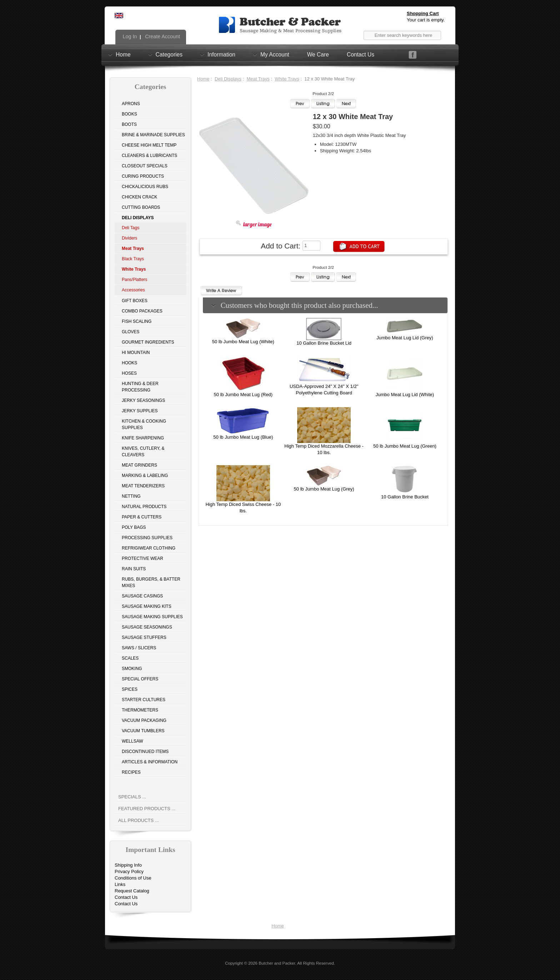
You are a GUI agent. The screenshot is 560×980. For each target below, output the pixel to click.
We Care (318, 55)
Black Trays (133, 259)
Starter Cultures (144, 700)
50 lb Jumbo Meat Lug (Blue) (243, 437)
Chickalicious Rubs (145, 187)
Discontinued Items (145, 752)
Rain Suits (134, 569)
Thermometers (140, 710)
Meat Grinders (139, 465)
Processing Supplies (147, 538)
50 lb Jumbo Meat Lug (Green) (405, 446)
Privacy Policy (129, 871)
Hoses (129, 373)
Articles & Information (150, 762)
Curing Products (143, 176)
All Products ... (139, 820)
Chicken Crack (139, 197)
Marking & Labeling (145, 476)
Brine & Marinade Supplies (153, 135)
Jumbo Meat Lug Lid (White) (405, 395)
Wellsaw (132, 741)
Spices (130, 689)
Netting (131, 496)
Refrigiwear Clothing (149, 548)
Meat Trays (258, 79)
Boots (129, 124)
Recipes (131, 772)
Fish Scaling (137, 321)
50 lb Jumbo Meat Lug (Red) (243, 395)
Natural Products (144, 507)
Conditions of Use (133, 878)
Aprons (131, 104)
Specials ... (132, 797)
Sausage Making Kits (147, 606)
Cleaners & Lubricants (149, 156)
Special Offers (140, 679)
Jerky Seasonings (143, 400)
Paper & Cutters (142, 517)
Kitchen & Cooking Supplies (144, 424)
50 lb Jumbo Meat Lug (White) (243, 342)
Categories (169, 54)
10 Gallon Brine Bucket (405, 497)
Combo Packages (142, 311)
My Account (275, 54)
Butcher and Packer (277, 963)
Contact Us (361, 55)
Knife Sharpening (143, 438)
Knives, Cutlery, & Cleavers (143, 452)
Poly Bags (134, 527)
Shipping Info (128, 865)
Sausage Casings (142, 596)
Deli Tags (131, 228)
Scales (130, 658)
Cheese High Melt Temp (149, 145)
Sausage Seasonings (147, 627)
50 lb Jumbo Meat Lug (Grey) (324, 489)
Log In (129, 36)
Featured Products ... (147, 809)
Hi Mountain (136, 353)
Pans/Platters (134, 280)
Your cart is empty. (426, 20)
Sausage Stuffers (144, 637)
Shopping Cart (423, 13)
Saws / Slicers (139, 648)
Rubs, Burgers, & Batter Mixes (151, 582)
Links (120, 884)
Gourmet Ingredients (148, 342)
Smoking (132, 669)
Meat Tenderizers (143, 486)
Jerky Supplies (140, 411)
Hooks (129, 363)
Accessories (133, 290)
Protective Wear (142, 558)
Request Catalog (132, 891)
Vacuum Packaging (144, 720)
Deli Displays (228, 79)
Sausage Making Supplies (152, 617)
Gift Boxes (135, 301)
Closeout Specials (145, 166)
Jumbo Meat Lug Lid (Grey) (405, 338)
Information (221, 54)
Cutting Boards (141, 207)
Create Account (162, 36)
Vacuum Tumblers (143, 731)
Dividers (129, 238)
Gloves (131, 332)
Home (123, 54)
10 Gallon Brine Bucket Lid (324, 343)
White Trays (287, 79)
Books (129, 114)
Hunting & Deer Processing (140, 387)
